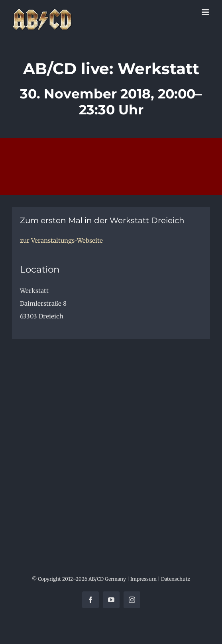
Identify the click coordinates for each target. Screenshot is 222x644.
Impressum (143, 579)
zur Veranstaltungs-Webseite (61, 241)
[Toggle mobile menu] (206, 12)
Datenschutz (176, 579)
